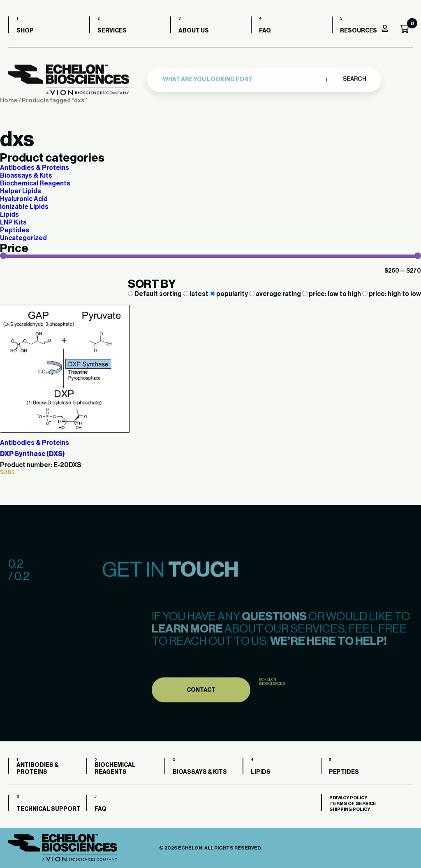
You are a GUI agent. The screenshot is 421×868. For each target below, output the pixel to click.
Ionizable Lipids (24, 207)
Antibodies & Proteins (35, 168)
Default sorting (155, 294)
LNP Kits (13, 222)
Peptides (15, 230)
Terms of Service (353, 804)
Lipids (9, 215)
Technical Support (49, 809)
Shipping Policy (350, 809)
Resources (359, 31)
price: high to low (392, 294)
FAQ (265, 31)
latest (196, 294)
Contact (201, 711)
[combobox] (243, 77)
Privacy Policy (348, 798)
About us (194, 31)
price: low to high (332, 294)
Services (112, 31)
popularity (229, 294)
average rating (276, 294)
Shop (25, 31)
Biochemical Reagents (35, 183)
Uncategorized (23, 238)
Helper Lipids (21, 191)
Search (354, 77)
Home (9, 101)
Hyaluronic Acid (24, 199)
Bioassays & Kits (26, 176)
